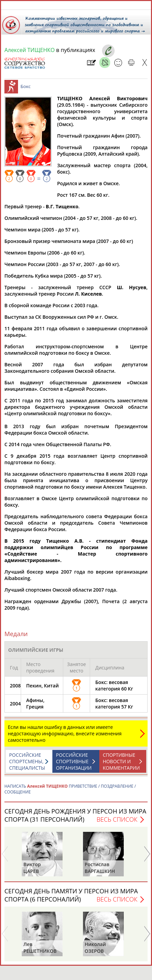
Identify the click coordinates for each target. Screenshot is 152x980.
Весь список (117, 823)
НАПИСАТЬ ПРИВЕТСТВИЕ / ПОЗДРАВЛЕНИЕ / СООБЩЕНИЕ (70, 792)
